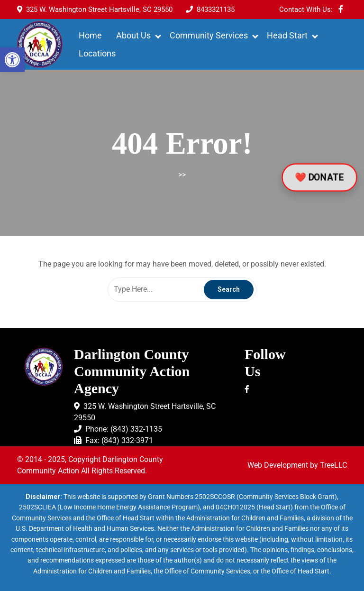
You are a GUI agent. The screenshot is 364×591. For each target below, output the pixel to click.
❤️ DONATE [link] (319, 177)
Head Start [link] (287, 35)
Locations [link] (97, 53)
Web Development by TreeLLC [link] (297, 465)
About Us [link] (133, 35)
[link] (12, 60)
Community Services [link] (209, 35)
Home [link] (90, 35)
